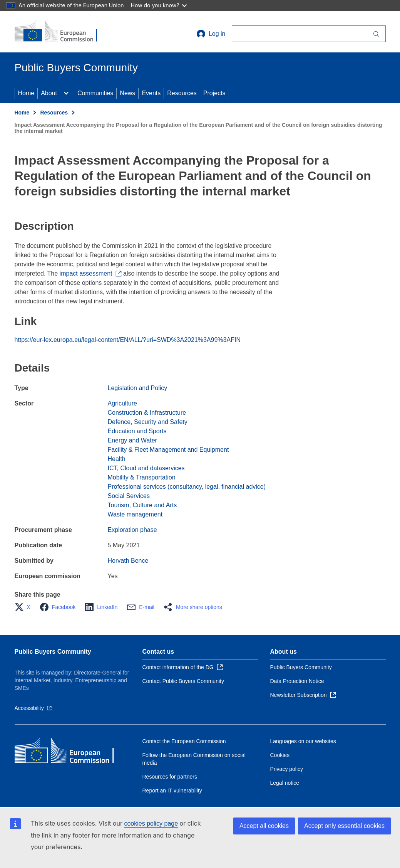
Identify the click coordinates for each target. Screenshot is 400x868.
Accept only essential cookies (344, 826)
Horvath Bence (128, 561)
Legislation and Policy (138, 388)
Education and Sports (137, 431)
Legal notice (285, 783)
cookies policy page (151, 823)
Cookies (280, 755)
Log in (211, 34)
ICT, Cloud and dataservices (146, 468)
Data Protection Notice (297, 681)
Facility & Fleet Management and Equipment (168, 450)
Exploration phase (132, 530)
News (127, 93)
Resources (182, 93)
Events (151, 93)
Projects (214, 93)
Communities (95, 93)
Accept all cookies (264, 826)
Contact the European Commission (184, 741)
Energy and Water (132, 440)
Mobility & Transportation (142, 477)
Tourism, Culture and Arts (142, 505)
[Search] (299, 34)
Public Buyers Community (53, 652)
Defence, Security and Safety (148, 422)
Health (117, 459)
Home (26, 93)
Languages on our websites (303, 741)
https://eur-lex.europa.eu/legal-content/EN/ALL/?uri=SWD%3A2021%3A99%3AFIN (128, 340)
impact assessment (91, 273)
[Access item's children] (66, 93)
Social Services (129, 496)
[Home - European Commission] (61, 32)
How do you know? (159, 5)
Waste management (135, 514)
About (49, 93)
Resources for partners (170, 777)
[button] (25, 607)
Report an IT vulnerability (172, 791)
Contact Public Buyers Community (183, 681)
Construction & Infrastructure (147, 413)
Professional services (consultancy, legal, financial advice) (187, 487)
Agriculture (122, 403)
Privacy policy (287, 769)
